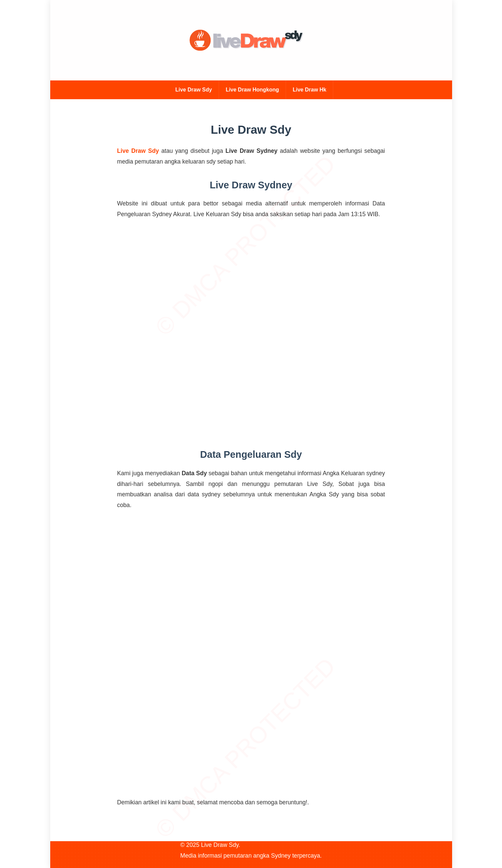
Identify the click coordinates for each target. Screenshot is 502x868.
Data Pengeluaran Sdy (251, 454)
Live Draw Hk (309, 90)
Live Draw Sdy (194, 90)
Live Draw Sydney (251, 185)
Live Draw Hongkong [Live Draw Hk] (252, 90)
